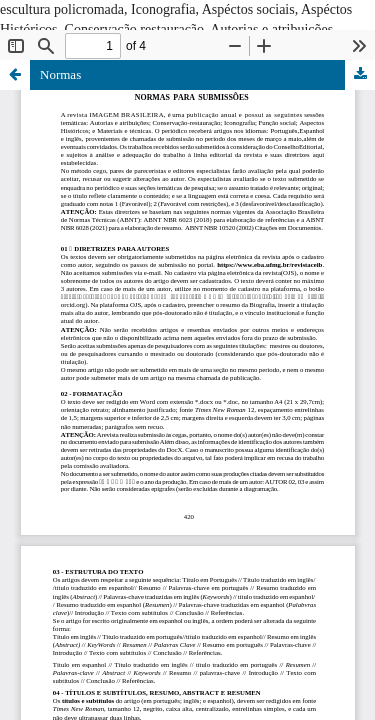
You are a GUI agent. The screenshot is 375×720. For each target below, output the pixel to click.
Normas (60, 74)
